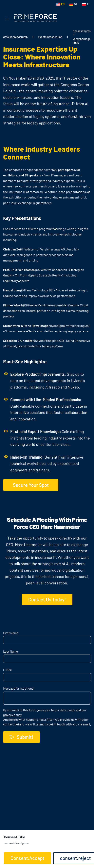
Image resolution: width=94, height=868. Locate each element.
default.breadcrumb (15, 37)
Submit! (21, 737)
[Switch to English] (60, 4)
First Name (11, 633)
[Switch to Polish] (86, 4)
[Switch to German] (73, 4)
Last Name (11, 651)
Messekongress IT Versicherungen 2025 (82, 37)
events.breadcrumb (50, 37)
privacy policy (12, 715)
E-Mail (7, 670)
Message (19, 688)
